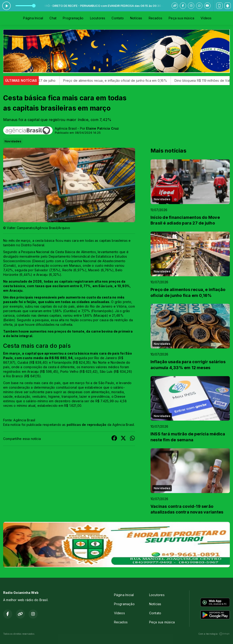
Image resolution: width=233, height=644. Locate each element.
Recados (155, 18)
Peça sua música (181, 18)
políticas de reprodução (87, 425)
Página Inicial (33, 18)
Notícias (136, 18)
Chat (53, 18)
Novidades (13, 141)
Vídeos (206, 18)
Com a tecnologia (214, 634)
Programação (73, 18)
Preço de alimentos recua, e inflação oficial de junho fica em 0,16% (125, 80)
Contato (118, 18)
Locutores (98, 18)
